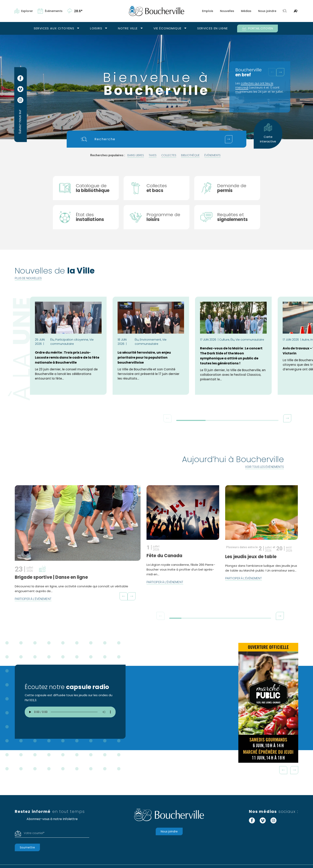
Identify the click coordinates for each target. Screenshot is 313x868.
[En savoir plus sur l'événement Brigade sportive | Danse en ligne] (78, 543)
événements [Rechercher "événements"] (212, 155)
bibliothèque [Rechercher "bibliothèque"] (190, 155)
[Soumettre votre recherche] (229, 139)
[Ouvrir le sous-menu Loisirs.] (106, 28)
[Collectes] (156, 188)
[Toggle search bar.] (284, 11)
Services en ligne (212, 28)
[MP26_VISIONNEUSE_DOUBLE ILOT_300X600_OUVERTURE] (268, 703)
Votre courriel (34, 833)
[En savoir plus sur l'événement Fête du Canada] (181, 534)
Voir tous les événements (264, 467)
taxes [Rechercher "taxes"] (153, 155)
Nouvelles (227, 11)
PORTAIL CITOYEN (258, 28)
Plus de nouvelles (28, 278)
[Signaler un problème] (227, 217)
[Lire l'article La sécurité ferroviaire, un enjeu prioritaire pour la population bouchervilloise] (151, 346)
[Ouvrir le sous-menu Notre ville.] (142, 28)
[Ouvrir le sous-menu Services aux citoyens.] (78, 28)
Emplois (208, 11)
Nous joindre (267, 11)
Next (294, 770)
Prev (283, 770)
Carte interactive (268, 133)
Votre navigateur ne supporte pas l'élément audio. (70, 712)
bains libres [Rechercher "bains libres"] (136, 155)
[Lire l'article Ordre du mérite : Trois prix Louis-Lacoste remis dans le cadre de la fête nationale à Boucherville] (68, 346)
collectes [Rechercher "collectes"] (169, 155)
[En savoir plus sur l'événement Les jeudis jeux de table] (257, 537)
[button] (280, 72)
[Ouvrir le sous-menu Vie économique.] (185, 28)
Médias (246, 11)
